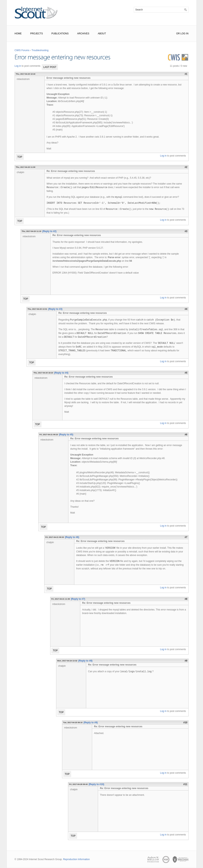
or (178, 34)
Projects (37, 34)
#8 (186, 599)
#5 (186, 373)
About (102, 34)
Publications (60, 34)
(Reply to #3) (55, 309)
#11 (185, 784)
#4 (186, 309)
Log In (185, 34)
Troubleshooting (40, 50)
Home (18, 34)
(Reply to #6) (72, 537)
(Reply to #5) (66, 435)
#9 (186, 661)
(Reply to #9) (91, 723)
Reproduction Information (76, 859)
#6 (186, 435)
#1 (186, 74)
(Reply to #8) (85, 661)
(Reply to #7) (78, 599)
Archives (83, 34)
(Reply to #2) (49, 231)
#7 (186, 537)
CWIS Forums (22, 50)
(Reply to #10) (96, 784)
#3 (186, 231)
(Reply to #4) (61, 373)
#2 (186, 167)
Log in (18, 66)
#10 (185, 723)
